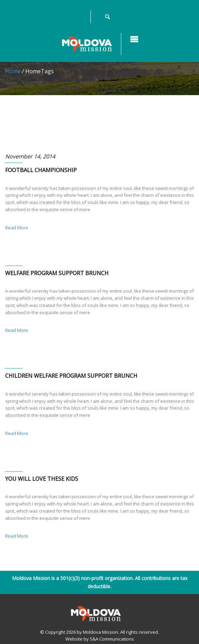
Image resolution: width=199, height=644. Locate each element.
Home (13, 71)
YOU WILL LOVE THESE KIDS (42, 479)
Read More (17, 228)
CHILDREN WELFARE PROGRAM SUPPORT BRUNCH (71, 376)
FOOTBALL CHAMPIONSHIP (41, 170)
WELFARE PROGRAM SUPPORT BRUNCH (57, 273)
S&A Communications (112, 639)
